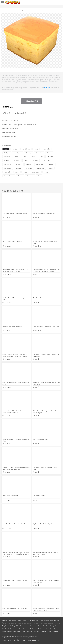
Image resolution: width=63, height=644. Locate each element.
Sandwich (43, 632)
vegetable (7, 172)
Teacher (16, 629)
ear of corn (46, 161)
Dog (37, 623)
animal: (4, 623)
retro (25, 172)
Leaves (20, 620)
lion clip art (18, 153)
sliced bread (36, 172)
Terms (9, 640)
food (6, 149)
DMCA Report (8, 107)
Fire (37, 620)
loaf (41, 157)
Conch (29, 620)
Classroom (26, 629)
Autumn (14, 620)
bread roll (8, 168)
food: (4, 632)
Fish (55, 623)
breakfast (19, 164)
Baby (14, 626)
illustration (39, 153)
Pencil (37, 629)
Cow (34, 623)
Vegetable (55, 632)
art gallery (51, 157)
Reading (32, 629)
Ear (44, 626)
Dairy (15, 632)
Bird (16, 623)
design (20, 176)
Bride (18, 626)
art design (8, 164)
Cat (25, 623)
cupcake (18, 168)
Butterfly (21, 623)
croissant (29, 168)
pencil (33, 157)
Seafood (49, 632)
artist (16, 157)
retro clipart (40, 164)
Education (43, 629)
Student (10, 629)
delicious (7, 157)
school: (4, 629)
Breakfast (9, 632)
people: (4, 626)
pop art (35, 161)
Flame (41, 620)
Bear (12, 623)
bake (17, 172)
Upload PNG (36, 640)
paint (36, 149)
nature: (4, 620)
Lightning (57, 620)
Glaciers (46, 620)
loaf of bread (9, 176)
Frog (59, 623)
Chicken (29, 623)
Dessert (19, 632)
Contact (23, 640)
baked (51, 168)
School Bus (49, 629)
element (29, 164)
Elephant (50, 623)
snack (26, 161)
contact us (47, 88)
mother (27, 626)
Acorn (9, 620)
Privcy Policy (16, 640)
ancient (51, 164)
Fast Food (29, 632)
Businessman (33, 626)
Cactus (25, 620)
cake (25, 157)
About (4, 640)
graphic (7, 161)
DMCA (29, 640)
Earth (34, 620)
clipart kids (40, 168)
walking (52, 626)
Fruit (34, 632)
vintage (7, 153)
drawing (29, 153)
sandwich (30, 176)
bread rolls (46, 149)
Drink (24, 632)
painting (15, 149)
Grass (51, 620)
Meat (38, 632)
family (22, 626)
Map (55, 629)
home (57, 626)
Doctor (40, 626)
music (49, 153)
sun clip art (26, 149)
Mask (9, 626)
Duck (41, 623)
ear (39, 176)
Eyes (47, 626)
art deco (17, 161)
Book (20, 629)
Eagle (45, 623)
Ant (9, 623)
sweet (46, 172)
